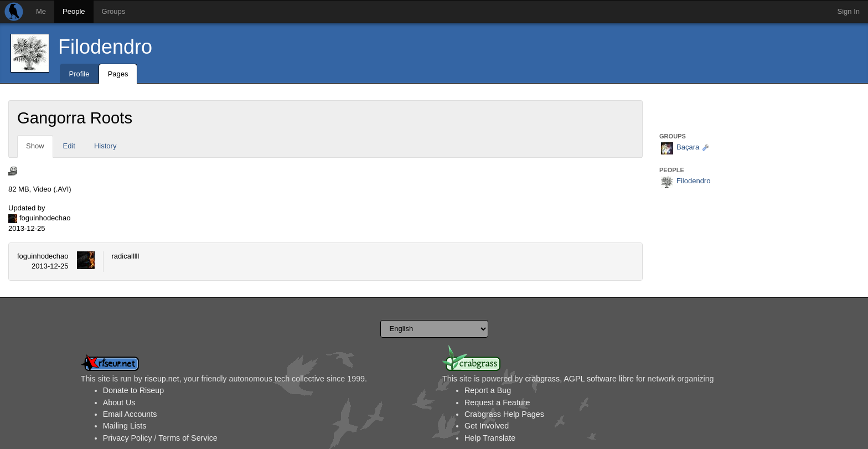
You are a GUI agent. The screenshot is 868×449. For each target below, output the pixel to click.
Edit (69, 146)
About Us (119, 402)
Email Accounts (130, 414)
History (105, 146)
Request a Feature (497, 402)
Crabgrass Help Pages (504, 414)
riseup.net (162, 379)
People (74, 11)
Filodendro (105, 47)
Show (35, 146)
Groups (114, 11)
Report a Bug (488, 390)
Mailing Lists (125, 426)
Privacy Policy (128, 438)
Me (41, 11)
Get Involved (487, 426)
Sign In (849, 11)
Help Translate (490, 438)
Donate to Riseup (133, 390)
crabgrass (542, 379)
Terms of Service (188, 438)
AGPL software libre (599, 379)
